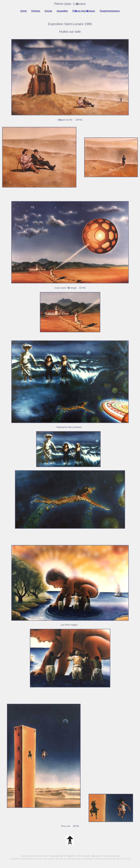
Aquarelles (62, 11)
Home (24, 11)
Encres (48, 11)
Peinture (36, 11)
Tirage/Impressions (110, 11)
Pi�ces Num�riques (84, 11)
